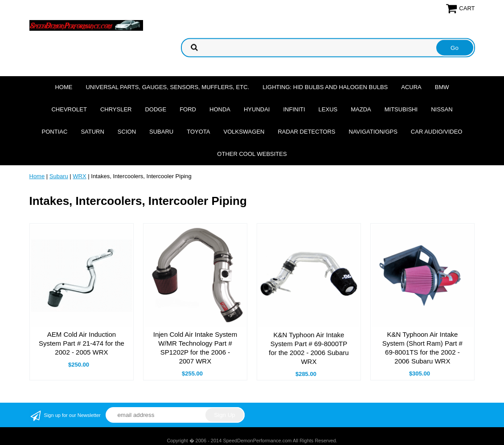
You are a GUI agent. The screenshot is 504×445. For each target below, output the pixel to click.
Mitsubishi (401, 109)
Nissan (442, 109)
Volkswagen (244, 132)
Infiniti (294, 109)
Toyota (198, 132)
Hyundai (257, 109)
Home (64, 87)
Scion (127, 132)
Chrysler (116, 109)
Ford (188, 109)
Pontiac (55, 132)
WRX (79, 176)
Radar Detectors (306, 132)
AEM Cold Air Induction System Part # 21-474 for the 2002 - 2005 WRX (82, 343)
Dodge (156, 109)
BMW (442, 87)
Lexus (328, 109)
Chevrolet (69, 109)
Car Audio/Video (437, 132)
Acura (411, 87)
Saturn (92, 132)
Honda (220, 109)
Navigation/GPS (373, 132)
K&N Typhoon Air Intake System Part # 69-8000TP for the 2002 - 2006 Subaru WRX (309, 348)
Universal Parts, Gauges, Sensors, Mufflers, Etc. (167, 87)
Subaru (161, 132)
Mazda (361, 109)
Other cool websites (252, 154)
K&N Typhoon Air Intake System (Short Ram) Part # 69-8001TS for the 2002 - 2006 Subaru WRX (422, 348)
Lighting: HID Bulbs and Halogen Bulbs (325, 87)
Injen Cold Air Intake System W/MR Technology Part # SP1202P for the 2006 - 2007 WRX (195, 348)
